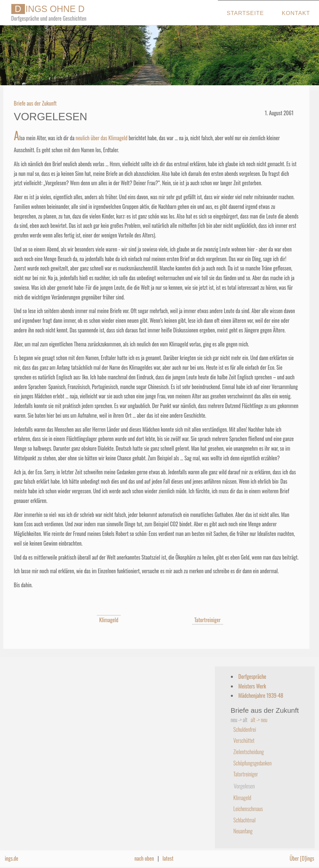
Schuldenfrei (245, 729)
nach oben (144, 858)
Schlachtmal (245, 820)
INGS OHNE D (48, 9)
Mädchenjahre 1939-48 (261, 695)
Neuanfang (243, 831)
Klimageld (109, 620)
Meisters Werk (252, 686)
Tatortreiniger (208, 620)
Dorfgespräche (252, 676)
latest (168, 858)
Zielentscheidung (249, 752)
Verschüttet (244, 740)
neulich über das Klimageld (101, 138)
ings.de (11, 858)
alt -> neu (259, 720)
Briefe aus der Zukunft (35, 103)
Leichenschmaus (248, 809)
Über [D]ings (302, 858)
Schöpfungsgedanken (253, 763)
